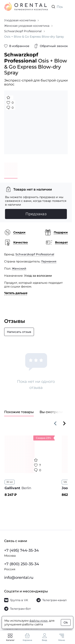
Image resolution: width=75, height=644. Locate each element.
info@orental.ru (19, 578)
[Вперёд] (64, 423)
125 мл (67, 482)
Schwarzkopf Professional (35, 254)
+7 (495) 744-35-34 (21, 550)
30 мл (10, 482)
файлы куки (38, 621)
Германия (49, 261)
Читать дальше (16, 293)
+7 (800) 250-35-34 (22, 564)
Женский (19, 269)
